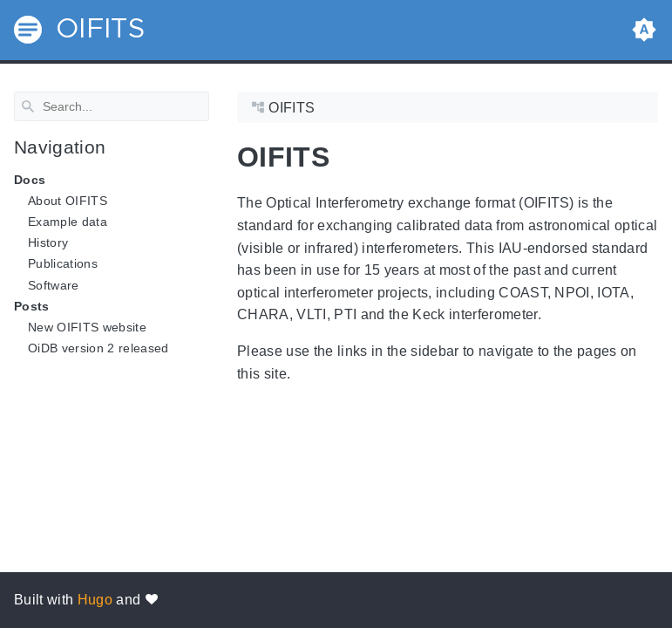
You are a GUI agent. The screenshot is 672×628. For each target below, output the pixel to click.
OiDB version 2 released (98, 348)
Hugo (95, 600)
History (48, 242)
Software (54, 284)
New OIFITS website (87, 327)
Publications (63, 263)
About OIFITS (68, 201)
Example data (68, 222)
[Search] (112, 106)
